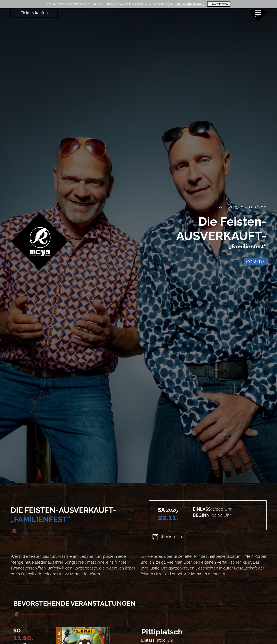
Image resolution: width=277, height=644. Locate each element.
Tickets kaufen (34, 13)
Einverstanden (219, 4)
